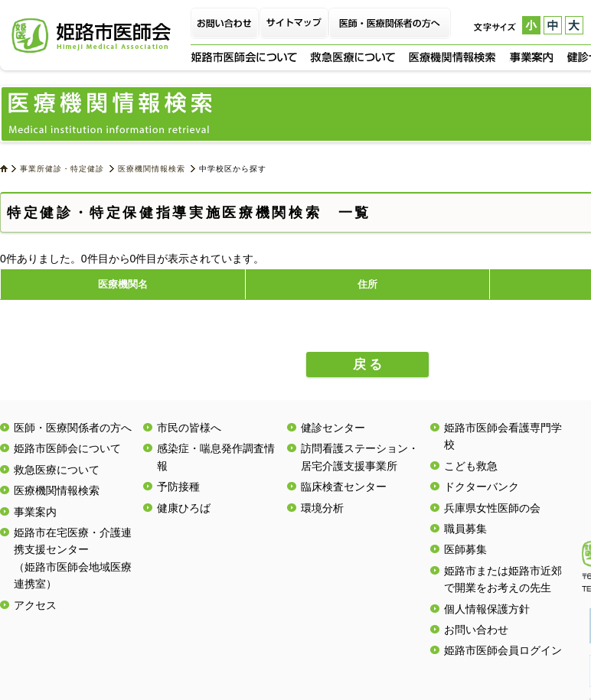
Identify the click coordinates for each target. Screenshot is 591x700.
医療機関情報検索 (452, 57)
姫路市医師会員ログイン (503, 650)
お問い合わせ (225, 23)
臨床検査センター (344, 487)
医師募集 (465, 549)
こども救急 (471, 466)
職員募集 (465, 529)
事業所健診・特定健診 (62, 169)
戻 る (368, 365)
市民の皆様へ (189, 428)
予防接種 (178, 487)
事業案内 (531, 57)
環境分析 (322, 508)
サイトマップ (294, 23)
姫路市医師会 (91, 36)
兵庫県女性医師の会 (492, 508)
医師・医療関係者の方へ (390, 23)
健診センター (333, 428)
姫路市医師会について (244, 57)
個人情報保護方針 (487, 609)
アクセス (35, 605)
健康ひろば (184, 508)
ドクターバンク (482, 487)
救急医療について (353, 57)
